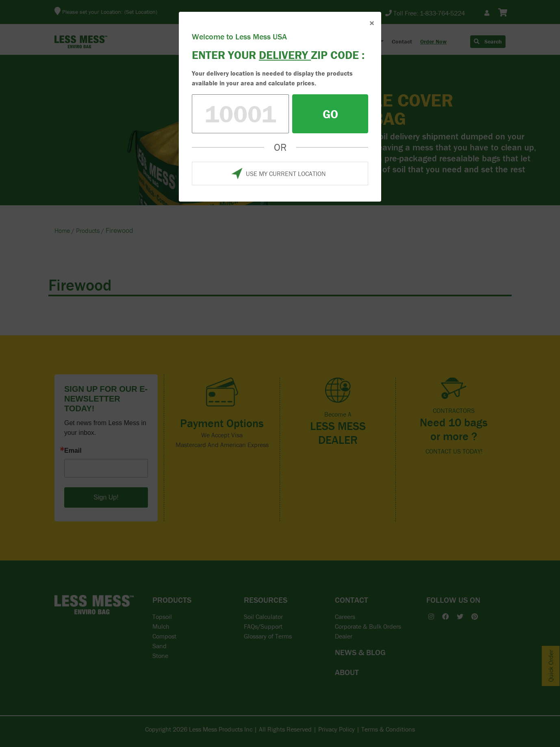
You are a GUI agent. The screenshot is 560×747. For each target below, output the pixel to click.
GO (330, 114)
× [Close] (372, 23)
